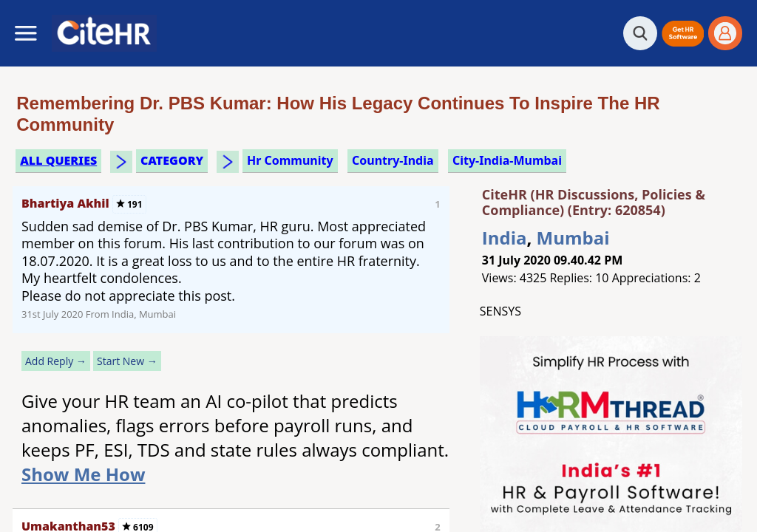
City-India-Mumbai (507, 160)
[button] (683, 34)
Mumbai (573, 238)
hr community (290, 160)
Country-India (393, 160)
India (505, 238)
